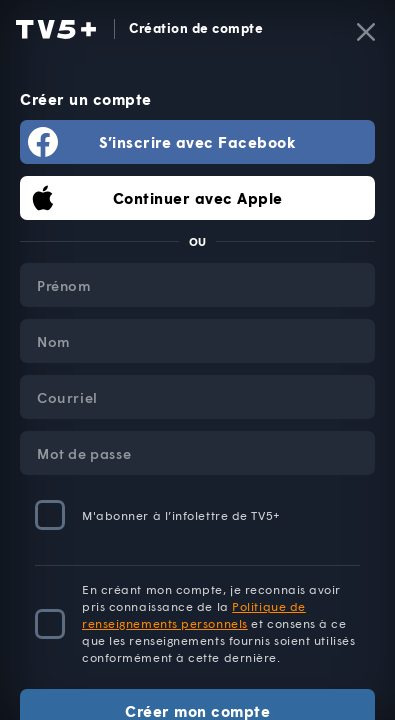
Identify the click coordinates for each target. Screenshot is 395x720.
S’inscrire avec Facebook (197, 142)
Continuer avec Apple (198, 198)
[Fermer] (366, 32)
